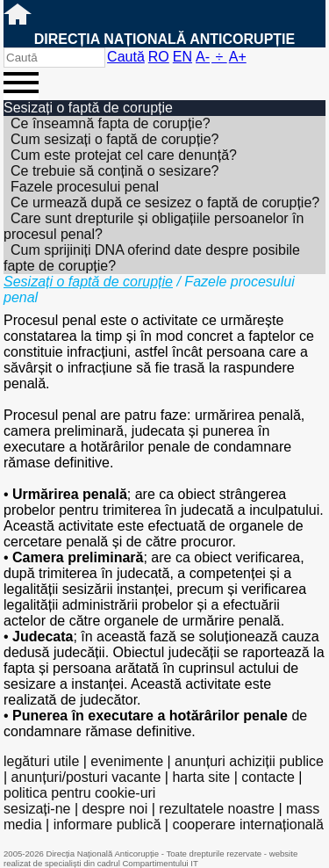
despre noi (115, 809)
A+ (238, 57)
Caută (126, 57)
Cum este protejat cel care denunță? (124, 155)
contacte (268, 777)
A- (203, 57)
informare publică (107, 825)
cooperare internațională (248, 825)
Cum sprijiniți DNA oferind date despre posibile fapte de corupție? (152, 258)
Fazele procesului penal (85, 187)
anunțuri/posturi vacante (86, 777)
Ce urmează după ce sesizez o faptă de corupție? (165, 203)
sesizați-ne (37, 809)
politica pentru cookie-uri (79, 793)
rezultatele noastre (217, 809)
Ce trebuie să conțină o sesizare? (114, 171)
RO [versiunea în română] (159, 57)
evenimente (127, 761)
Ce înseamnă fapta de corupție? (111, 123)
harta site (201, 777)
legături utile (41, 761)
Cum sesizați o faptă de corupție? (114, 139)
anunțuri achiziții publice (249, 761)
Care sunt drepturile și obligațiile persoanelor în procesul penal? (154, 226)
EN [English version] (182, 57)
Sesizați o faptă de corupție (88, 282)
